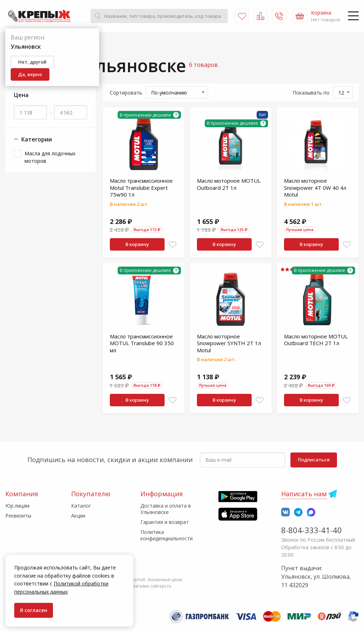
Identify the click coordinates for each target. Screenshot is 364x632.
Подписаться (314, 460)
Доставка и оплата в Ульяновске (166, 509)
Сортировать (126, 93)
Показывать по (311, 93)
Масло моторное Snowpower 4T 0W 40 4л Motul (315, 188)
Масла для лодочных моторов (50, 157)
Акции (78, 516)
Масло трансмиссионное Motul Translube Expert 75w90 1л (141, 188)
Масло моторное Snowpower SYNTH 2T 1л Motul (229, 343)
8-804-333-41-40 (312, 530)
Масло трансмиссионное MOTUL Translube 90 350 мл (142, 343)
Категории (33, 140)
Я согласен (34, 610)
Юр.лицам (17, 506)
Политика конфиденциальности (167, 535)
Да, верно (30, 74)
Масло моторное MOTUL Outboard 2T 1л (229, 184)
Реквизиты (18, 516)
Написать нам (304, 494)
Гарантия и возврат (165, 522)
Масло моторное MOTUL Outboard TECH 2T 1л (316, 340)
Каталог (81, 506)
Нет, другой (32, 62)
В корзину (137, 244)
